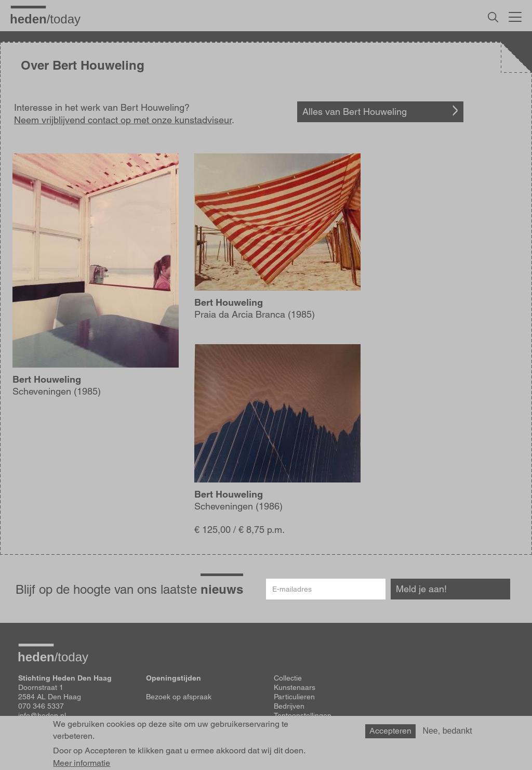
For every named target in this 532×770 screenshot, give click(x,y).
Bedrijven (289, 706)
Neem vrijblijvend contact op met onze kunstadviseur (123, 120)
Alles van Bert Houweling (355, 112)
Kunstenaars (295, 687)
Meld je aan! (421, 589)
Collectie (288, 678)
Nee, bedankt (447, 734)
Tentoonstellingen (303, 715)
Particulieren (294, 697)
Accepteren (390, 734)
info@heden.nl (42, 715)
